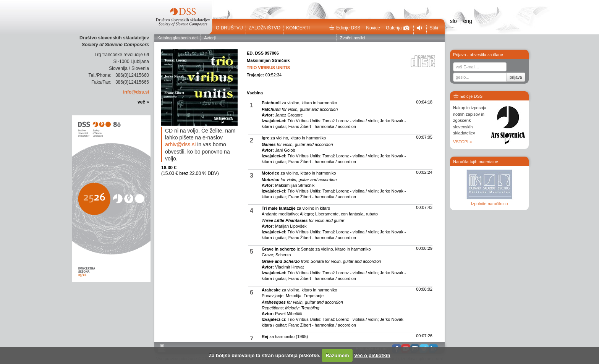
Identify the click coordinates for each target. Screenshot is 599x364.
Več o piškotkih (372, 355)
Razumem (337, 355)
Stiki (434, 28)
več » (143, 102)
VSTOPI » (462, 142)
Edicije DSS (345, 28)
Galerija (398, 28)
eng (467, 21)
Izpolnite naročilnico (490, 204)
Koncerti (298, 28)
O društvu (229, 28)
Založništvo (265, 28)
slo (453, 21)
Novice (373, 28)
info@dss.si (136, 92)
